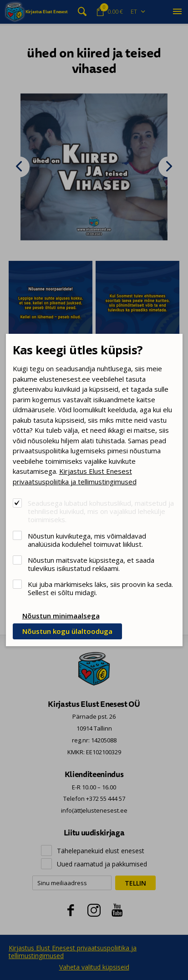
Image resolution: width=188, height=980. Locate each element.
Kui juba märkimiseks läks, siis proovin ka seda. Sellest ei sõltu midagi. (100, 588)
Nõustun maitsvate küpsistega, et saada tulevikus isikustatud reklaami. (91, 564)
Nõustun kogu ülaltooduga (67, 631)
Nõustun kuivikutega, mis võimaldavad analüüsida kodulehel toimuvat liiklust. (87, 540)
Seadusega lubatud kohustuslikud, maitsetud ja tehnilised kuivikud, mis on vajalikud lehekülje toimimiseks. (101, 511)
